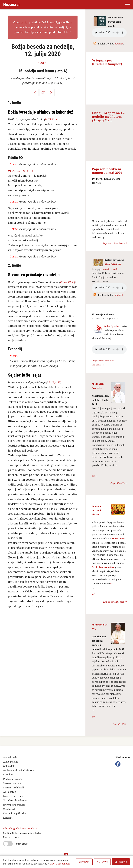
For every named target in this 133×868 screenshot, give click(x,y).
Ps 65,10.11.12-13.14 (21, 171)
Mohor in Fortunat (113, 264)
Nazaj (35, 92)
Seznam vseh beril (13, 787)
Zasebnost (9, 809)
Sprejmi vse (121, 862)
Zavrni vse (84, 862)
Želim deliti (10, 766)
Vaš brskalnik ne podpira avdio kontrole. (109, 288)
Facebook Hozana (118, 764)
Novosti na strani (13, 796)
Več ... (94, 476)
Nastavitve (102, 862)
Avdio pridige (11, 762)
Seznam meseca (12, 783)
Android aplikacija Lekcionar (19, 770)
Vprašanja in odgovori (16, 800)
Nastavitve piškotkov (15, 813)
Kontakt (8, 818)
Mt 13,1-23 (54, 382)
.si (12, 5)
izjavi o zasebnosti (60, 864)
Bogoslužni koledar (14, 805)
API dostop (10, 792)
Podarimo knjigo (13, 779)
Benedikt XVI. (120, 724)
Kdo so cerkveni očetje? (115, 602)
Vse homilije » (98, 365)
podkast (119, 44)
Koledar (43, 92)
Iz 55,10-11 (52, 119)
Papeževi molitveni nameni (115, 243)
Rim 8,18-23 (67, 282)
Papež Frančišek (118, 483)
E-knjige (8, 774)
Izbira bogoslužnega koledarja (20, 828)
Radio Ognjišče (112, 326)
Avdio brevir (10, 757)
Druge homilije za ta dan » (103, 361)
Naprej (51, 92)
